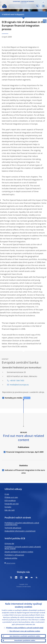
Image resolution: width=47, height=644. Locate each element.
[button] (43, 2)
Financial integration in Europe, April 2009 (25, 452)
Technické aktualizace (13, 528)
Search (37, 6)
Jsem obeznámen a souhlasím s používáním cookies (25, 636)
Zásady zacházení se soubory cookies (19, 552)
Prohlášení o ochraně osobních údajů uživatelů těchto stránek (23, 548)
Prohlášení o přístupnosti (14, 555)
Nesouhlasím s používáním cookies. (25, 640)
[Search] (22, 6)
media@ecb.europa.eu (19, 385)
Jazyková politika (11, 558)
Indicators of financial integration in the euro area (25, 472)
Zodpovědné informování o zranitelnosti (20, 531)
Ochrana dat (9, 544)
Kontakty (8, 507)
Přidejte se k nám (11, 497)
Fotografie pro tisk (12, 504)
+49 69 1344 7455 (17, 381)
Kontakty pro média (14, 398)
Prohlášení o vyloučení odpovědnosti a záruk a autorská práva (22, 524)
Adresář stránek (11, 563)
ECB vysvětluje (10, 501)
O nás (7, 494)
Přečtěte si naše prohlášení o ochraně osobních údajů (25, 628)
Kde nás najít (10, 510)
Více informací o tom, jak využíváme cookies (25, 631)
